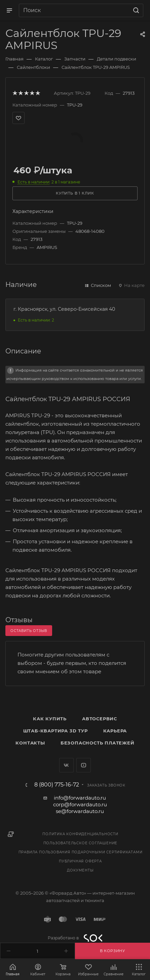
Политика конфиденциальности (80, 834)
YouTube (84, 765)
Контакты (30, 743)
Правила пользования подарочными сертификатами (81, 852)
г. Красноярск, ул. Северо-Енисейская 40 (64, 309)
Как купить (50, 719)
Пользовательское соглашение (81, 843)
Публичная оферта (80, 861)
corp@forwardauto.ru (80, 804)
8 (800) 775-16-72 (57, 785)
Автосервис (100, 719)
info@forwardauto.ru (80, 798)
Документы (80, 870)
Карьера (115, 731)
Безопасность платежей (98, 743)
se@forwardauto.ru (80, 811)
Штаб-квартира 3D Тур (55, 731)
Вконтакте (66, 765)
